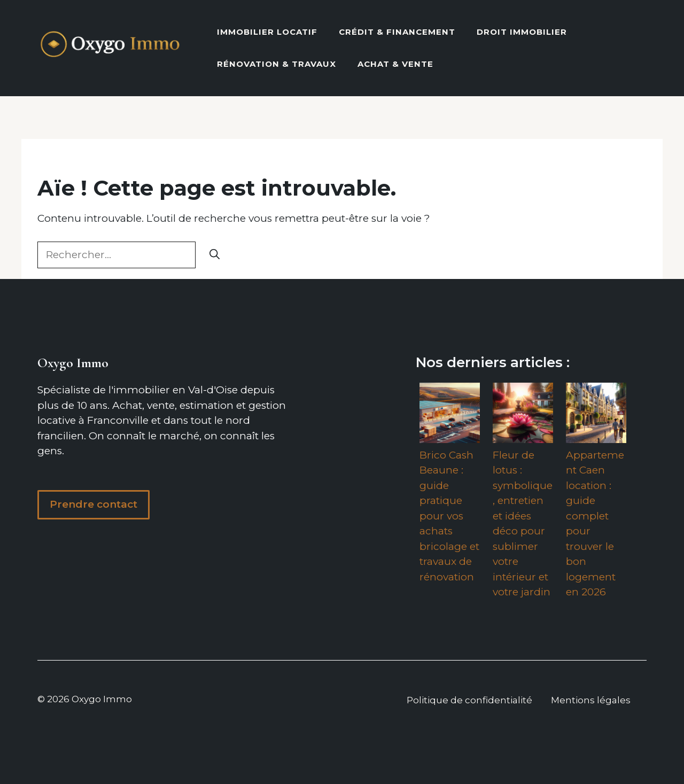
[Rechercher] (215, 255)
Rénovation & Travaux (277, 64)
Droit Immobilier (522, 32)
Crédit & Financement (397, 32)
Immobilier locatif (267, 32)
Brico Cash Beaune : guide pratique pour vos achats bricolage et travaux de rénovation (449, 516)
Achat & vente (395, 64)
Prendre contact (94, 504)
